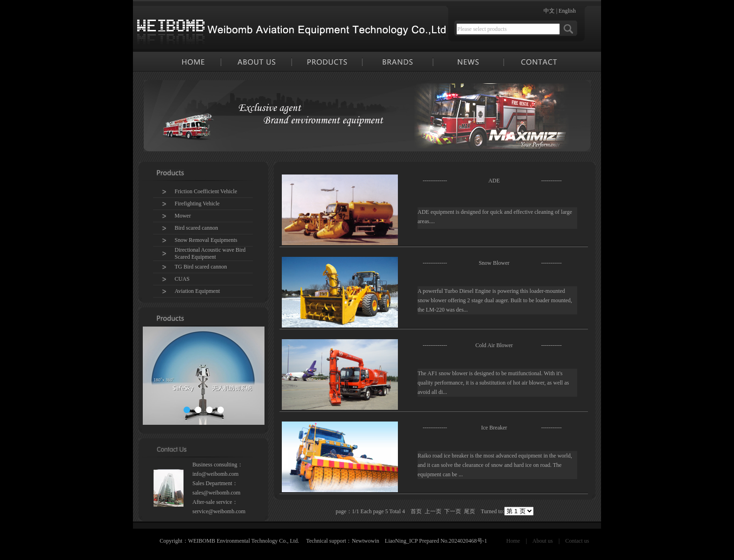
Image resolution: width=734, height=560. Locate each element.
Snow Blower (494, 263)
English (567, 11)
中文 (549, 11)
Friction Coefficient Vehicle (206, 191)
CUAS (182, 279)
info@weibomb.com (216, 474)
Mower (183, 216)
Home (513, 541)
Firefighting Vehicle (197, 204)
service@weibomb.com (219, 511)
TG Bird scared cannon (201, 267)
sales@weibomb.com (217, 493)
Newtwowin (365, 541)
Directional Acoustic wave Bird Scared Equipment (210, 253)
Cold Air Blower (494, 345)
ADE (494, 181)
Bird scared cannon (196, 228)
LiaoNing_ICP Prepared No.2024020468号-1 (436, 541)
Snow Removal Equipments (206, 240)
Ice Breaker (494, 428)
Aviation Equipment (197, 291)
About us (543, 541)
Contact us (577, 541)
